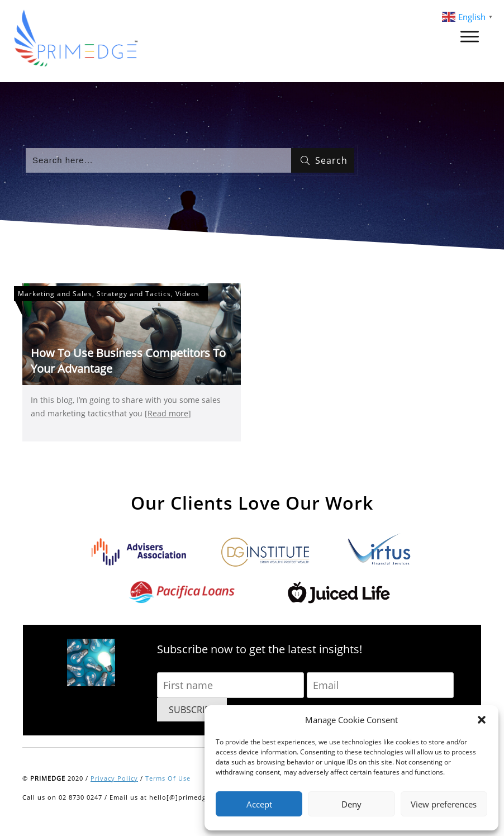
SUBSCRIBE (192, 710)
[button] (482, 720)
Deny (351, 804)
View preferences (444, 804)
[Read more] (168, 413)
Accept (259, 804)
